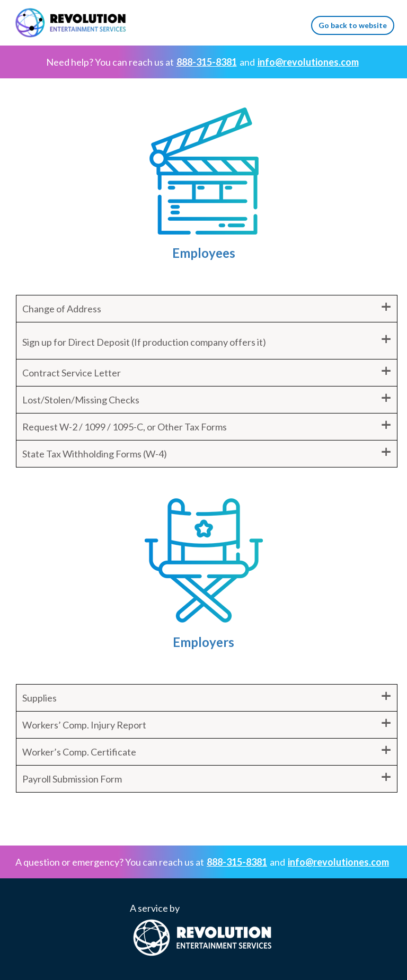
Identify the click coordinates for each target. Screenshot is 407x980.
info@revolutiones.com (308, 62)
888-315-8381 (207, 62)
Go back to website (353, 25)
